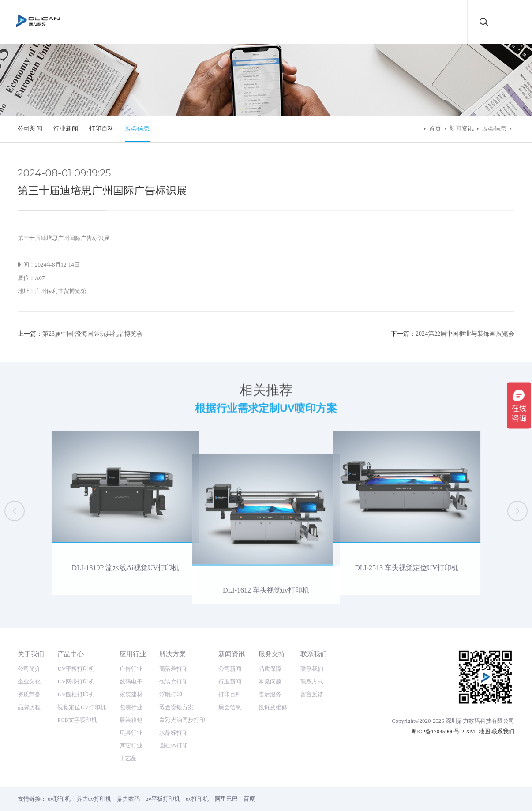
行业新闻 (66, 129)
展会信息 (137, 129)
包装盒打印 (174, 681)
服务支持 (272, 654)
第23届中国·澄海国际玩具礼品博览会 (93, 334)
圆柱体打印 (174, 745)
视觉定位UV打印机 (82, 707)
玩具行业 (131, 733)
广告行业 (131, 669)
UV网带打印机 (76, 681)
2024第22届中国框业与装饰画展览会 (465, 334)
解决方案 (172, 654)
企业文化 (29, 681)
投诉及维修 (273, 707)
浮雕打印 (171, 694)
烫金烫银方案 (176, 707)
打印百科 (101, 129)
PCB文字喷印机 (77, 720)
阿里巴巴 (226, 799)
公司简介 (29, 669)
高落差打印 (174, 669)
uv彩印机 (59, 799)
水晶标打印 (174, 733)
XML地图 (478, 731)
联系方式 (312, 681)
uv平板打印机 (163, 799)
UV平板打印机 (76, 669)
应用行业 (133, 654)
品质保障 (270, 669)
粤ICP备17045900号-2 (438, 731)
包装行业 (131, 707)
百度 (249, 799)
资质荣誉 (29, 694)
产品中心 (71, 654)
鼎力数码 (128, 799)
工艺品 (128, 758)
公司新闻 (30, 129)
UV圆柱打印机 (76, 694)
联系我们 (314, 654)
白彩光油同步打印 (182, 720)
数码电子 (131, 681)
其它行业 (131, 745)
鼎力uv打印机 (94, 799)
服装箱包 (131, 720)
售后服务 (270, 694)
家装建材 (131, 694)
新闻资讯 (461, 129)
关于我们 (31, 654)
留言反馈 (312, 694)
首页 (435, 129)
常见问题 (270, 681)
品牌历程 (29, 707)
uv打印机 (197, 799)
